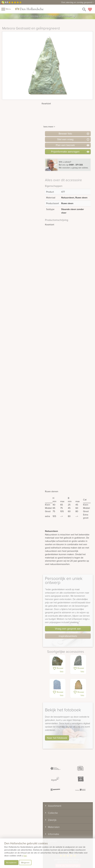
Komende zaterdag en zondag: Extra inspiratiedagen (47, 16)
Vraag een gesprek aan (68, 629)
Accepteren (11, 863)
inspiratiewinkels (68, 636)
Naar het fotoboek (57, 738)
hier (25, 856)
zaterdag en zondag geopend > (77, 2)
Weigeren (25, 863)
